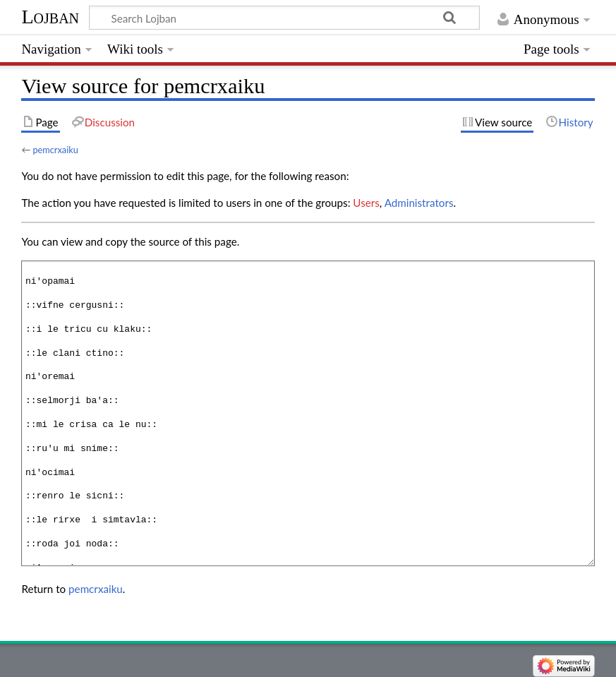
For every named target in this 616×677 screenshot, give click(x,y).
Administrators (419, 203)
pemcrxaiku (55, 150)
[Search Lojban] (284, 18)
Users (366, 203)
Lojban (50, 17)
